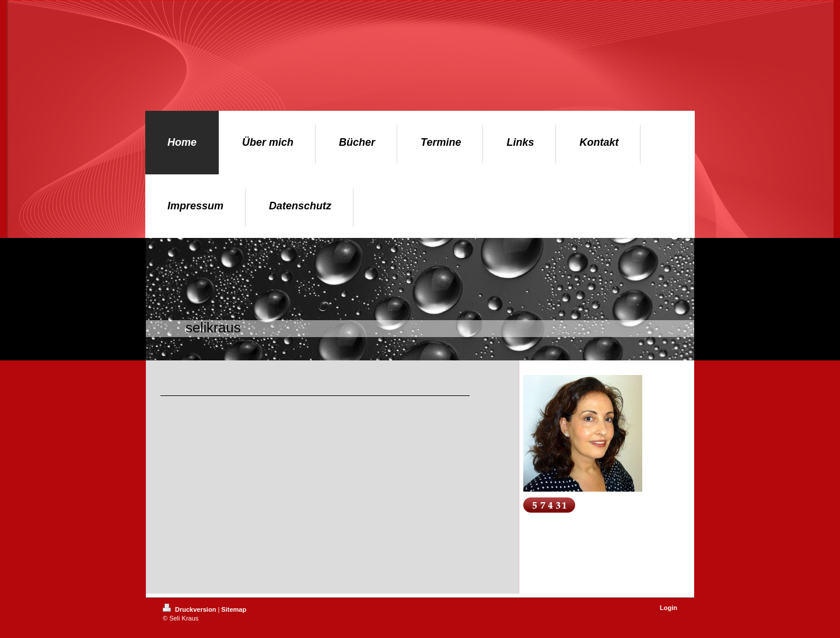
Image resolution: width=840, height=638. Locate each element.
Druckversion (190, 609)
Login (668, 608)
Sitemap (234, 609)
